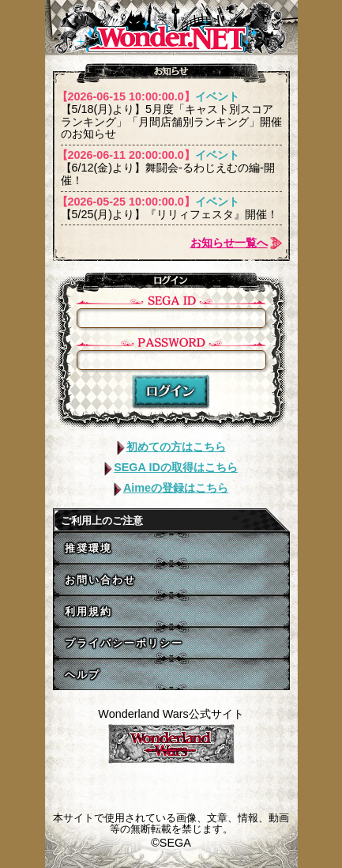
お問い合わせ (100, 580)
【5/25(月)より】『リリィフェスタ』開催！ (171, 208)
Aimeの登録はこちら (171, 488)
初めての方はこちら (171, 447)
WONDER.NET (171, 28)
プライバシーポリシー (124, 643)
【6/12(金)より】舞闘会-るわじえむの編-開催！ (171, 168)
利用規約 (88, 611)
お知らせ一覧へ (229, 243)
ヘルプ (83, 675)
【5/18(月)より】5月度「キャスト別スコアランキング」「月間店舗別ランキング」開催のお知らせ (171, 115)
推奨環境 (88, 548)
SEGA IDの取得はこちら (171, 467)
